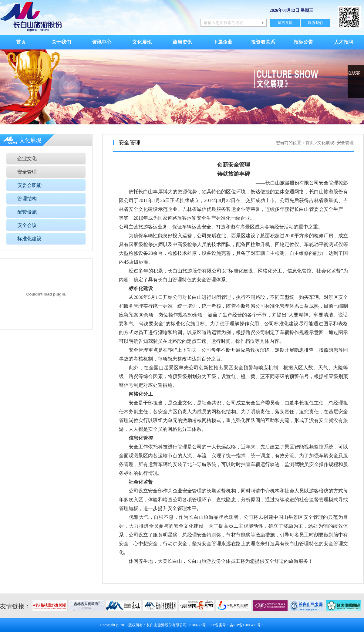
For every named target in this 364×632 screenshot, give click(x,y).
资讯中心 (102, 42)
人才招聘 (344, 42)
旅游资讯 (182, 42)
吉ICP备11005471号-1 (247, 625)
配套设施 (27, 212)
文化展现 (142, 42)
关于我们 (61, 42)
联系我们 (315, 23)
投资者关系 (263, 42)
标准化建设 (29, 239)
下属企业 (223, 42)
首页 (21, 42)
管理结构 (27, 199)
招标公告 (303, 42)
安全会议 (27, 225)
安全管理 (27, 172)
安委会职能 (29, 185)
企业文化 (27, 159)
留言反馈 (285, 23)
